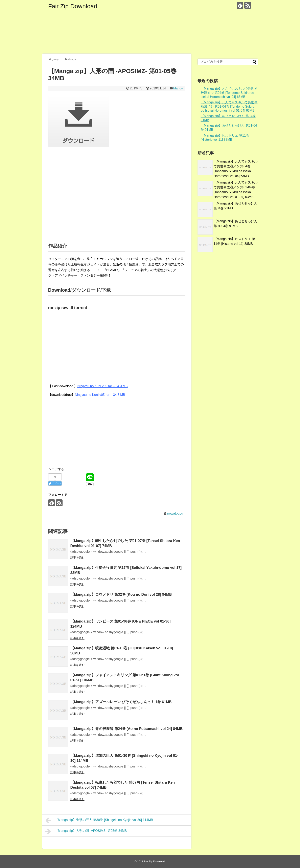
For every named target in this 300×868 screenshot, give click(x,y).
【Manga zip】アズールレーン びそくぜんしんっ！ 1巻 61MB (121, 702)
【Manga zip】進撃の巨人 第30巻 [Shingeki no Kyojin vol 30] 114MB (99, 820)
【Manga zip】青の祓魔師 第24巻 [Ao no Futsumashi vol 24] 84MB (127, 729)
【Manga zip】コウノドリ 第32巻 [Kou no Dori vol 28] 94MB (121, 594)
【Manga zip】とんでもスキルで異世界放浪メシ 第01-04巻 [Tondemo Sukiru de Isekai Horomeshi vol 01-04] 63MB (229, 106)
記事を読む (77, 558)
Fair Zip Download (73, 6)
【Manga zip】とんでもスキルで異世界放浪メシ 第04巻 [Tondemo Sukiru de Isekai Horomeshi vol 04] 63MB (229, 93)
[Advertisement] (117, 200)
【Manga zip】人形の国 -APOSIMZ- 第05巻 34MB (86, 831)
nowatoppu (175, 513)
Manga (178, 88)
